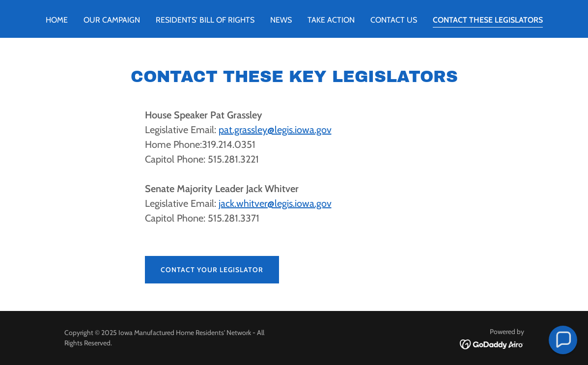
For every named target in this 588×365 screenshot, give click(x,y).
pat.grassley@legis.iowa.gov (275, 130)
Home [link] (57, 20)
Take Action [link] (331, 20)
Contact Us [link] (394, 20)
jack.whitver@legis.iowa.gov (275, 203)
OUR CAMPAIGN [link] (112, 20)
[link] (492, 344)
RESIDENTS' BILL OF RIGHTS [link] (205, 20)
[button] (563, 340)
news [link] (281, 20)
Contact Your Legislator (212, 270)
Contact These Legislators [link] (488, 20)
